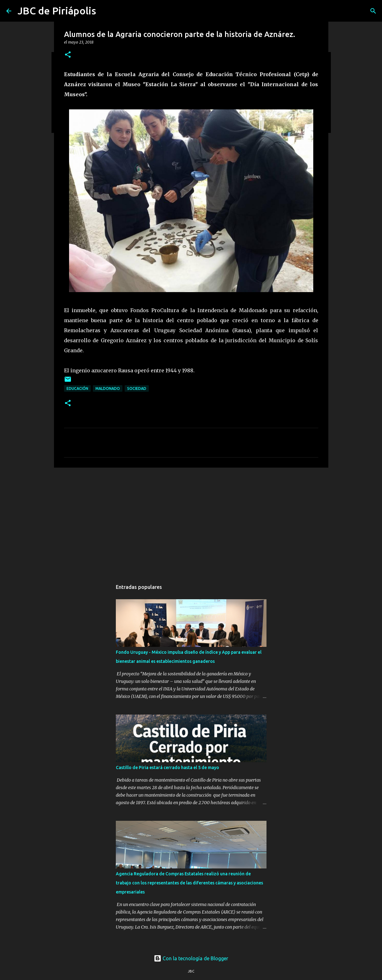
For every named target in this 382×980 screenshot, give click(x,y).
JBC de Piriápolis (57, 11)
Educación (77, 388)
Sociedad (137, 388)
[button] (68, 55)
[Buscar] (373, 11)
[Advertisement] (191, 521)
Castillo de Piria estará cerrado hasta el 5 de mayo (167, 768)
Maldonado (108, 388)
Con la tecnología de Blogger (191, 958)
